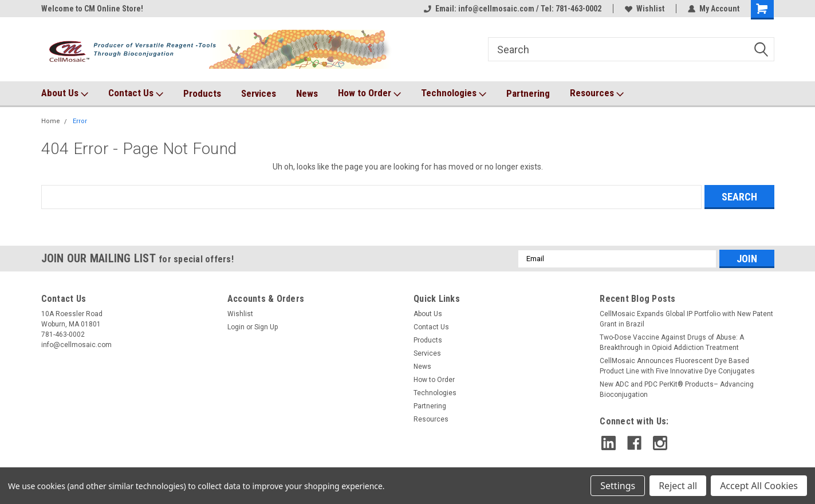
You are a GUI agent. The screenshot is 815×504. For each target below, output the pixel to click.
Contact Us (136, 93)
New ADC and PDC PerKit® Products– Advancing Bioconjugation (677, 389)
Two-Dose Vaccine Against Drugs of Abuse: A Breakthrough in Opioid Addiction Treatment (672, 342)
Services (259, 93)
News (307, 93)
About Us (65, 93)
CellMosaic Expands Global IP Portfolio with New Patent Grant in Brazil (686, 319)
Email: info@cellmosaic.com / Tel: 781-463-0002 (513, 9)
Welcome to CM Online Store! (92, 9)
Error (80, 121)
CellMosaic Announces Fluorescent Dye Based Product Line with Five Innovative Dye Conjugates (677, 366)
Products (202, 93)
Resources (597, 93)
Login (236, 327)
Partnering (528, 93)
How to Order (369, 93)
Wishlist (645, 9)
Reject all (678, 486)
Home (51, 121)
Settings (618, 486)
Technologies (454, 93)
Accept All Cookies (759, 486)
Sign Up (266, 327)
